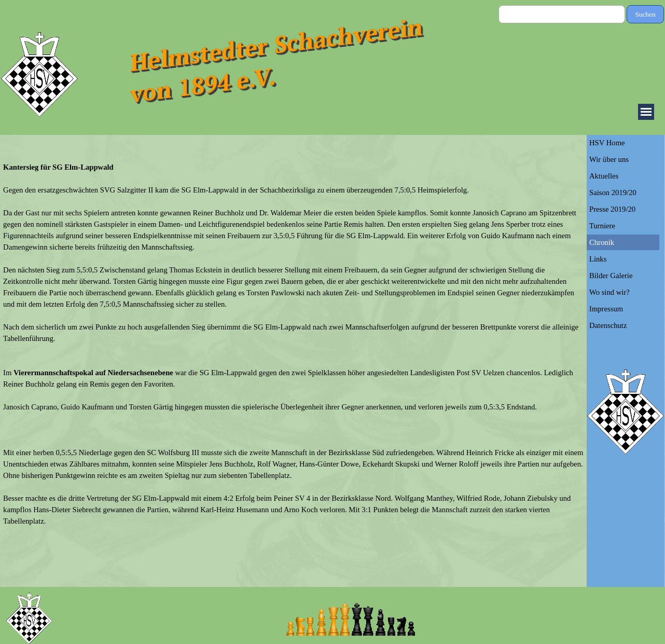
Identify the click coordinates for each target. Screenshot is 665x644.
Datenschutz (608, 325)
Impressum (606, 309)
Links (598, 259)
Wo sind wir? (609, 292)
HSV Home (607, 143)
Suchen (645, 14)
